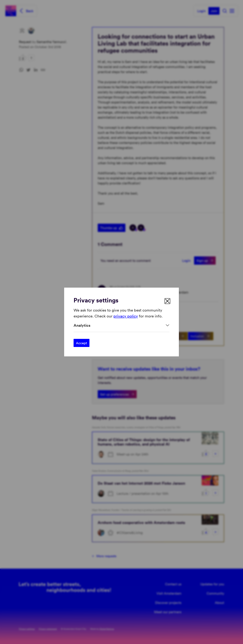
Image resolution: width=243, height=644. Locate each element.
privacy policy (126, 316)
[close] (167, 301)
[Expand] (122, 325)
